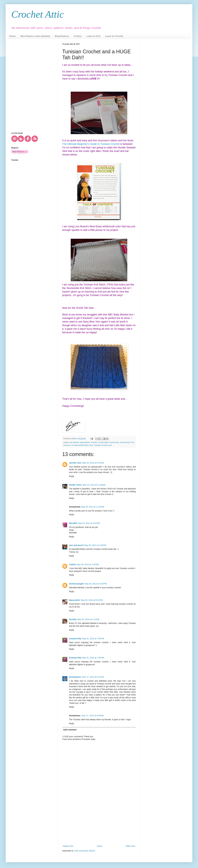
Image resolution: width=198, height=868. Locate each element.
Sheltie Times (75, 485)
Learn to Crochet (114, 36)
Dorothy (73, 619)
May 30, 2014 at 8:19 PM (92, 600)
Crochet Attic (38, 14)
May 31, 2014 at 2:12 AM (88, 619)
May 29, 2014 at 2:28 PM (89, 523)
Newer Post (68, 846)
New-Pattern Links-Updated (35, 36)
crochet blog (103, 442)
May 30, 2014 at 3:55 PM (96, 584)
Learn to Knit (93, 36)
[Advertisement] (99, 823)
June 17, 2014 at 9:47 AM (93, 677)
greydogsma (75, 677)
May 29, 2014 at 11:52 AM (93, 507)
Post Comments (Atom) (85, 851)
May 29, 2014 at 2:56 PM (95, 545)
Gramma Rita (75, 639)
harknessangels (77, 584)
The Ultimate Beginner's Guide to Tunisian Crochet (91, 144)
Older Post (130, 846)
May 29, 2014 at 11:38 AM (94, 485)
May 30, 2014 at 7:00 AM (88, 564)
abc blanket (74, 442)
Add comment (70, 730)
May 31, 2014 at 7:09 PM (93, 658)
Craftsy (78, 36)
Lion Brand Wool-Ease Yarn (82, 445)
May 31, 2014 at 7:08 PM (93, 639)
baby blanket (85, 442)
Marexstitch (75, 600)
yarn (110, 445)
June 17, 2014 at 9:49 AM (92, 716)
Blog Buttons (62, 36)
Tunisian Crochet (101, 445)
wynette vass (75, 463)
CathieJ (73, 564)
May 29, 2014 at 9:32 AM (93, 463)
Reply (72, 476)
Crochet (94, 442)
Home (12, 36)
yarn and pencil (76, 545)
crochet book (125, 442)
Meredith (73, 523)
